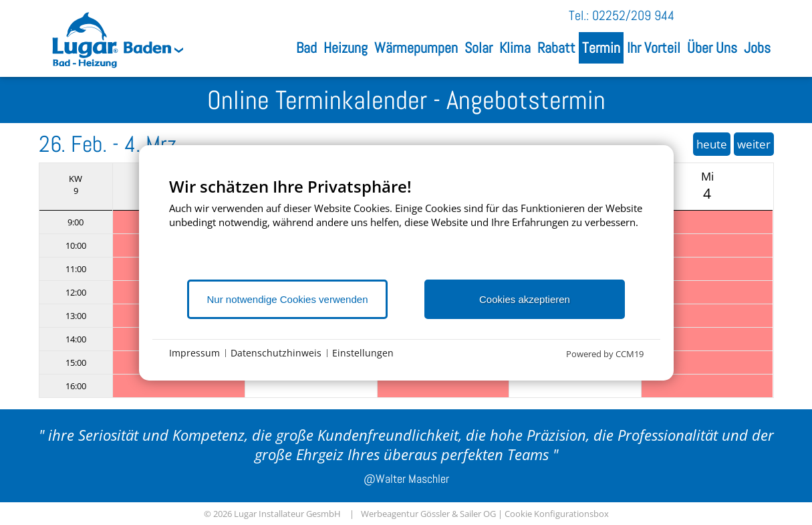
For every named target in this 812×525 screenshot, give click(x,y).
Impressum (194, 353)
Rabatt (556, 48)
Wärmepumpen (416, 48)
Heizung (346, 48)
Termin (601, 48)
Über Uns (712, 48)
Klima (515, 48)
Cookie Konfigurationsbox (557, 514)
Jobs (757, 48)
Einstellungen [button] (363, 353)
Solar (479, 48)
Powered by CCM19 (605, 354)
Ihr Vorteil (654, 48)
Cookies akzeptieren (525, 299)
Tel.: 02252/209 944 (622, 15)
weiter (754, 144)
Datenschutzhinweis (276, 353)
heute (712, 144)
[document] (406, 227)
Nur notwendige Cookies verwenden (288, 299)
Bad (306, 48)
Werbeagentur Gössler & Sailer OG (428, 514)
